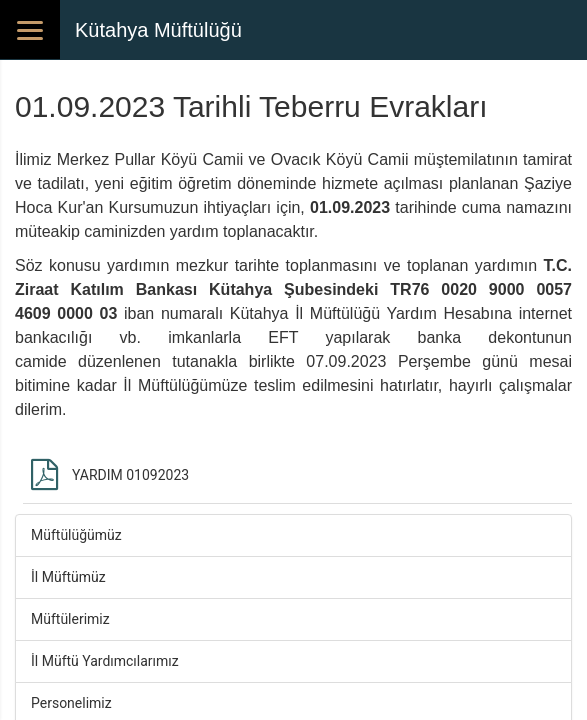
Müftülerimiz (70, 619)
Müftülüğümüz (76, 535)
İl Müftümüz (68, 577)
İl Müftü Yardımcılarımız (105, 661)
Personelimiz (71, 703)
